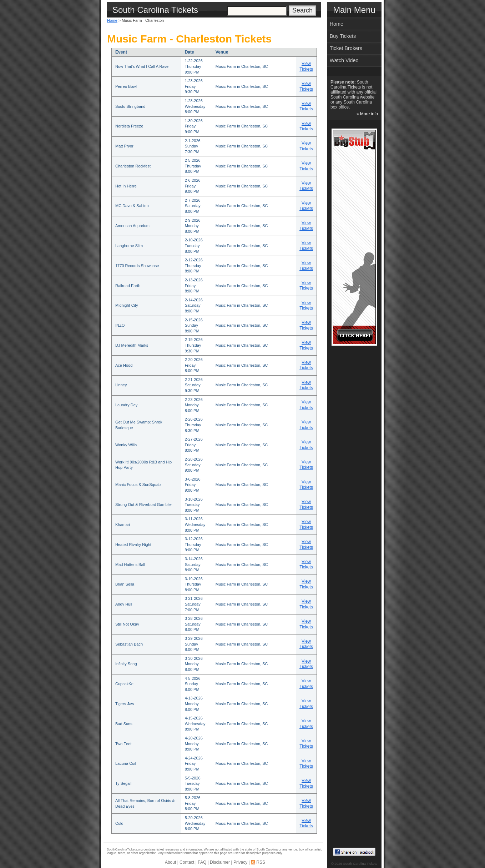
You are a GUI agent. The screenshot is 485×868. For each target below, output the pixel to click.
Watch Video (344, 60)
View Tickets (306, 66)
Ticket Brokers (346, 48)
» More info (367, 114)
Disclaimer (220, 862)
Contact (187, 862)
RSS (261, 862)
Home (112, 20)
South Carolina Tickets (360, 864)
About (170, 862)
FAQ (202, 862)
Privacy (240, 862)
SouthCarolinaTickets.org (125, 849)
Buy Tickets (343, 36)
